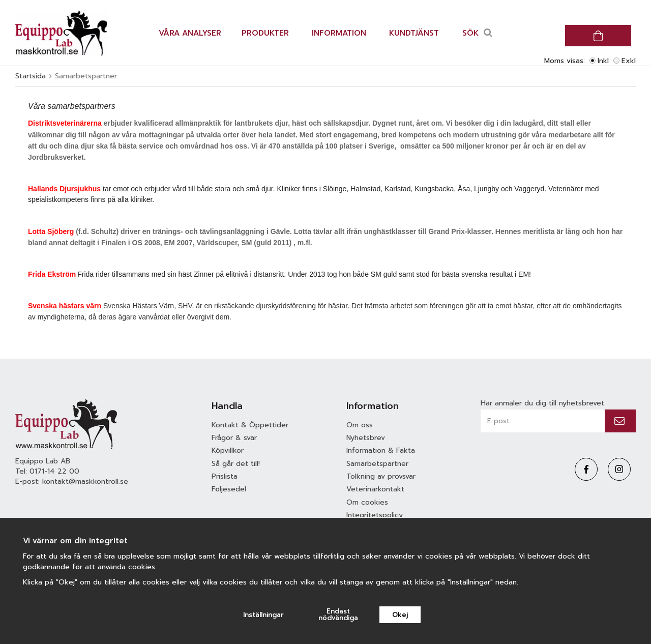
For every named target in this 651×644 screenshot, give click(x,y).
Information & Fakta (381, 450)
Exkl (629, 61)
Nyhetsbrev (366, 438)
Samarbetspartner (377, 464)
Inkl (603, 61)
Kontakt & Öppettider (250, 425)
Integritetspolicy (375, 515)
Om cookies (367, 502)
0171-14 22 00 (54, 471)
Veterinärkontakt (375, 489)
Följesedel (229, 489)
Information (339, 33)
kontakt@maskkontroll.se (85, 481)
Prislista (225, 476)
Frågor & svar (234, 438)
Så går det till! (236, 464)
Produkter (265, 33)
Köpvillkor (228, 450)
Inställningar (263, 615)
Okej (400, 615)
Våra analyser (190, 33)
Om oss (360, 425)
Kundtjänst (414, 33)
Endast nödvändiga (338, 614)
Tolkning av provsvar (381, 476)
